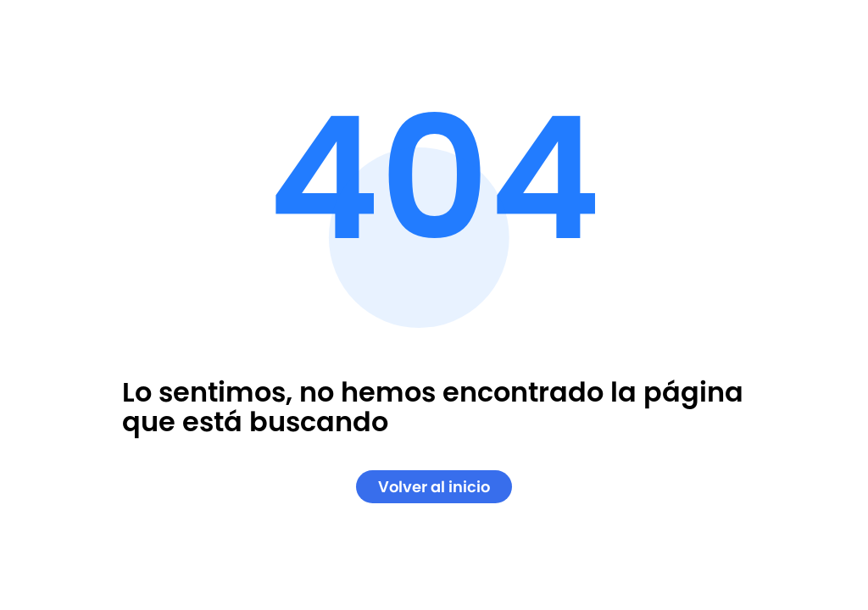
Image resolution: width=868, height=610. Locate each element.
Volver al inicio (434, 487)
